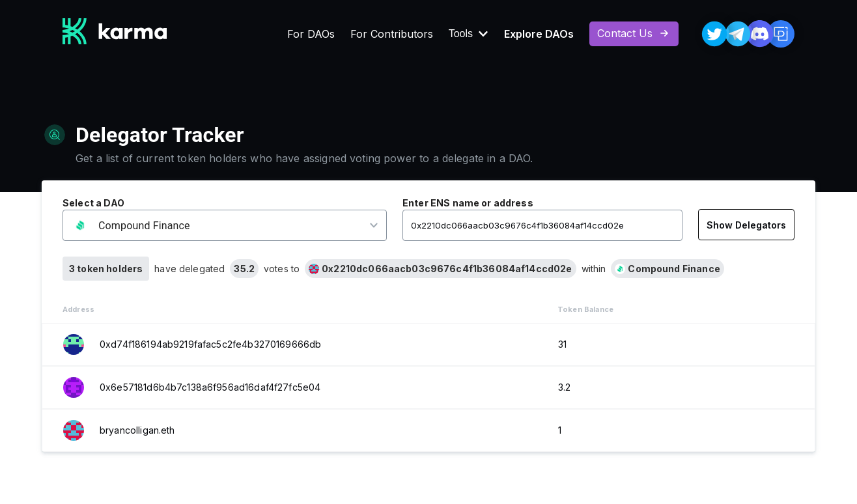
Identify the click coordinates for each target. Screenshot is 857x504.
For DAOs (311, 34)
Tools (469, 34)
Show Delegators (746, 225)
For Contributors (392, 34)
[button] (216, 226)
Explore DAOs (539, 34)
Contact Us (634, 33)
